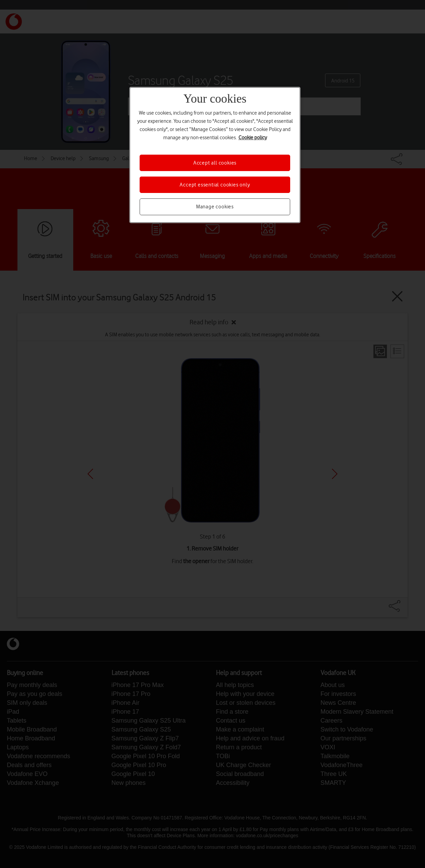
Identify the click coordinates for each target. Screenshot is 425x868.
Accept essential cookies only (215, 185)
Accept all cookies (215, 163)
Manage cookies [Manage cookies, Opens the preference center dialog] (215, 207)
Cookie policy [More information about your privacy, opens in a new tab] (253, 138)
